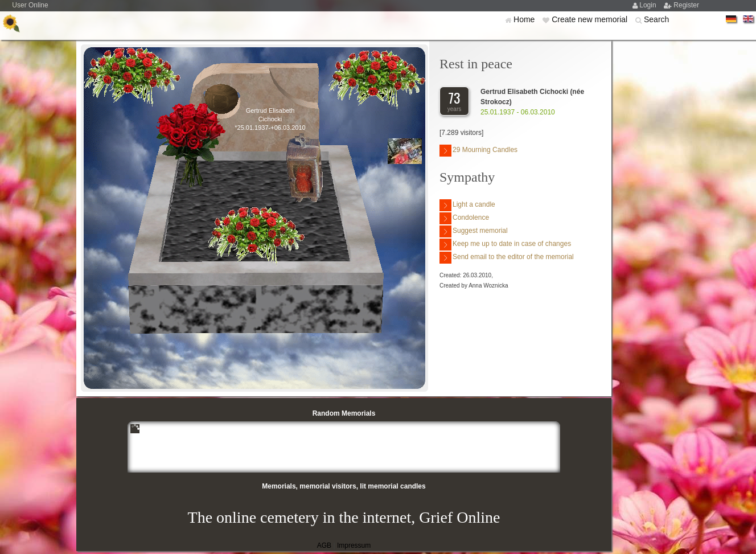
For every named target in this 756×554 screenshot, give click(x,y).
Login (649, 5)
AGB (324, 545)
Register (686, 5)
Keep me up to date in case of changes (505, 245)
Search (656, 19)
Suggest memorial (474, 231)
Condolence (464, 218)
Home (525, 19)
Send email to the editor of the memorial (507, 258)
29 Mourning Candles (478, 151)
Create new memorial (591, 19)
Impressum (354, 545)
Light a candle (467, 205)
